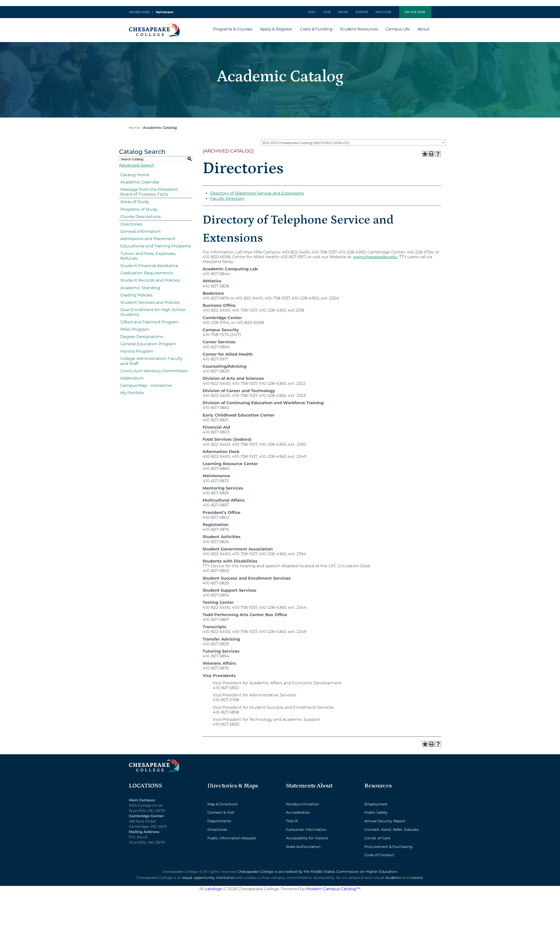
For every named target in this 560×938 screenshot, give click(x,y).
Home (134, 128)
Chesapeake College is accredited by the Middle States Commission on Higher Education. (318, 872)
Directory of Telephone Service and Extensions (257, 193)
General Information (140, 231)
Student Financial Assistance (149, 266)
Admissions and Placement (148, 239)
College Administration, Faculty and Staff (152, 361)
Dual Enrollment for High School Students (153, 312)
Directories (131, 224)
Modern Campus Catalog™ (333, 889)
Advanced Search (137, 165)
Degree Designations (142, 337)
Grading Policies (136, 295)
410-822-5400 (139, 12)
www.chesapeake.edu (375, 257)
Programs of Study (139, 209)
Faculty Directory (227, 198)
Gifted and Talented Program (150, 322)
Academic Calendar (140, 182)
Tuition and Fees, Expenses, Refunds (148, 256)
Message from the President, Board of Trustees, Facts (149, 192)
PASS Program (135, 329)
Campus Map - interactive (146, 385)
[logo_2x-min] (154, 26)
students (393, 878)
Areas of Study (135, 202)
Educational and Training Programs (156, 246)
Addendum (132, 378)
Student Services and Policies (150, 302)
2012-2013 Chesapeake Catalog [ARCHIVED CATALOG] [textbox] (306, 143)
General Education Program (148, 344)
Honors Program (137, 351)
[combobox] (353, 142)
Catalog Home (135, 175)
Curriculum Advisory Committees (154, 371)
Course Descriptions (141, 217)
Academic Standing (140, 288)
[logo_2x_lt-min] (154, 761)
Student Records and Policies (150, 280)
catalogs (214, 889)
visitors (416, 878)
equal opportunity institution (209, 878)
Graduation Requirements (147, 273)
